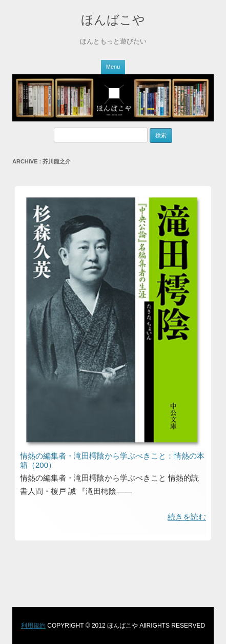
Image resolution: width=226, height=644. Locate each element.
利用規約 (33, 626)
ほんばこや (113, 20)
